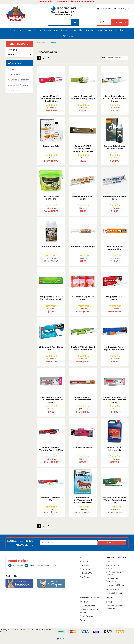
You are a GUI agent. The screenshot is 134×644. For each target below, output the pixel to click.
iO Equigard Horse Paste (115, 298)
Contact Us (104, 9)
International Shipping (18, 85)
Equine (37, 30)
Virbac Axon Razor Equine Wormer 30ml (115, 348)
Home (39, 43)
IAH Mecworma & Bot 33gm (83, 198)
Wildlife (119, 30)
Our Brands (85, 577)
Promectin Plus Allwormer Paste (83, 399)
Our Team (84, 565)
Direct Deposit (86, 616)
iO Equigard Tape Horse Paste (51, 348)
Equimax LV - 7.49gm (83, 447)
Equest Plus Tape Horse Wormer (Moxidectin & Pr (115, 500)
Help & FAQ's (86, 573)
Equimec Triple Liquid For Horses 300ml (115, 147)
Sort (102, 58)
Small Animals (105, 30)
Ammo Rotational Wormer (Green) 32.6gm (83, 97)
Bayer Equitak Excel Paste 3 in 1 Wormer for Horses (115, 99)
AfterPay (84, 602)
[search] (75, 22)
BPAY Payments (87, 606)
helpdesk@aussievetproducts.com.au (41, 565)
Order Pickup (14, 74)
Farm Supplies (69, 30)
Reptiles (90, 30)
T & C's (109, 602)
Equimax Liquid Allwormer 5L (115, 449)
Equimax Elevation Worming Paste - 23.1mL (51, 449)
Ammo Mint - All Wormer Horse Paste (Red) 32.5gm (51, 99)
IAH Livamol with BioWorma (51, 198)
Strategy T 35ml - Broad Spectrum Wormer (83, 348)
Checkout (120, 22)
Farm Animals (51, 30)
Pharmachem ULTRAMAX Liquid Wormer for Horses (83, 500)
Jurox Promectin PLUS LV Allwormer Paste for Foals (115, 400)
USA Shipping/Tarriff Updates (115, 573)
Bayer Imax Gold (51, 146)
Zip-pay (83, 620)
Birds (13, 30)
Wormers (53, 43)
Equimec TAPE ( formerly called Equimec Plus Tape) (83, 149)
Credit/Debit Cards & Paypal (89, 611)
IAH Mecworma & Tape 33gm (115, 198)
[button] (51, 106)
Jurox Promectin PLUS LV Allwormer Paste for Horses (51, 400)
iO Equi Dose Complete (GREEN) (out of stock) (51, 298)
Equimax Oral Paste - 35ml (51, 499)
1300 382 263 (64, 8)
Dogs (28, 30)
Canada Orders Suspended (113, 580)
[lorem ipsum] (59, 22)
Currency (121, 9)
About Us (84, 561)
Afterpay (12, 69)
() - (104, 22)
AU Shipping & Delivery (18, 80)
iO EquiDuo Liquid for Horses (83, 298)
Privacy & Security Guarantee (114, 607)
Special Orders (14, 91)
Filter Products (18, 44)
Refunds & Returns (115, 593)
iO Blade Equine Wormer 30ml (115, 248)
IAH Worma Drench (51, 247)
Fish (81, 30)
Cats (20, 30)
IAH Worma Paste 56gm (83, 247)
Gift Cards (68, 36)
